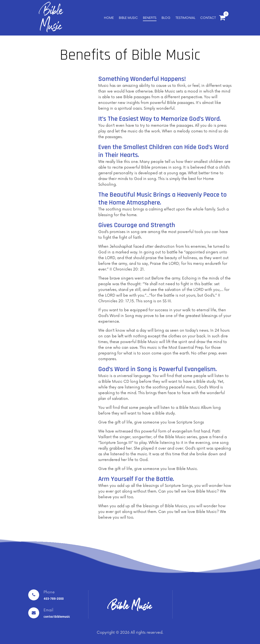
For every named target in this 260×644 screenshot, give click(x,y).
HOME (109, 18)
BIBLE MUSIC (128, 18)
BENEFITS (150, 18)
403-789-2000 (54, 599)
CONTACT (208, 18)
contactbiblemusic (57, 617)
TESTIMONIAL (185, 18)
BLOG (166, 18)
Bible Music (51, 18)
